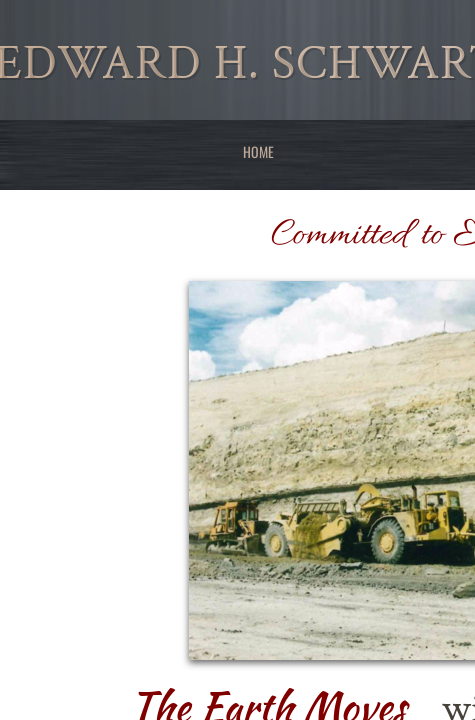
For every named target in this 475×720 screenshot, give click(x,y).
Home (258, 151)
